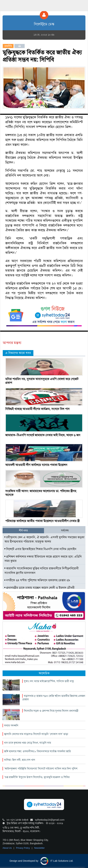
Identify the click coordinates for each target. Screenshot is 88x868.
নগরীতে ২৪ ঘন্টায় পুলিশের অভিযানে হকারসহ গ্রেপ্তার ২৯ (37, 580)
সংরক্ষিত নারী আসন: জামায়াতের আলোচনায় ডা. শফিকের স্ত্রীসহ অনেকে (41, 493)
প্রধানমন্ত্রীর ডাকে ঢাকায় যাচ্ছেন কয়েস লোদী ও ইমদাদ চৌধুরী (39, 588)
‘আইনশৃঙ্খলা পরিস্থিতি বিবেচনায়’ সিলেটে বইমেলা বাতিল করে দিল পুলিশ (41, 769)
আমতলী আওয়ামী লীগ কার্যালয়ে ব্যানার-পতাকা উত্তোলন (36, 465)
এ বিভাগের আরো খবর (18, 353)
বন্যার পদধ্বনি (11, 725)
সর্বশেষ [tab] (65, 530)
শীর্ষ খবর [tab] (23, 530)
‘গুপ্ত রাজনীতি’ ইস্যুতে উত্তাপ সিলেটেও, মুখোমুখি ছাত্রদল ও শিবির (37, 777)
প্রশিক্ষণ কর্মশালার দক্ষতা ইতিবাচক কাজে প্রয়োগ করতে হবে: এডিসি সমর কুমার (43, 559)
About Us (7, 848)
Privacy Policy (23, 848)
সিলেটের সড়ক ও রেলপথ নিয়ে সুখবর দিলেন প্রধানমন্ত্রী (51, 711)
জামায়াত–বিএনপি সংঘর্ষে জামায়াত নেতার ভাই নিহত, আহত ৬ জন (43, 435)
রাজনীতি (8, 46)
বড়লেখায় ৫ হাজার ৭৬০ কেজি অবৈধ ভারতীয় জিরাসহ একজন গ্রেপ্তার (54, 698)
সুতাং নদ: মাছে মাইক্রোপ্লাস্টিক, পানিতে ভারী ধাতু (49, 681)
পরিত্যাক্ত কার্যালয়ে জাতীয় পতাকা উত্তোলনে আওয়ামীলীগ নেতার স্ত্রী (42, 521)
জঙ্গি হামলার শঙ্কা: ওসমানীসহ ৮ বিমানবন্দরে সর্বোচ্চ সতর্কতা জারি (37, 751)
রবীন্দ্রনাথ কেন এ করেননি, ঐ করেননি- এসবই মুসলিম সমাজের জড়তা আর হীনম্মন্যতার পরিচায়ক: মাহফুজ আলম (44, 539)
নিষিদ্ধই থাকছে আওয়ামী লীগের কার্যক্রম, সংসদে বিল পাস (37, 409)
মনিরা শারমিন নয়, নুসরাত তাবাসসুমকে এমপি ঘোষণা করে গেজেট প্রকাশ (42, 381)
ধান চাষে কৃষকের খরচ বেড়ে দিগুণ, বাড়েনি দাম (28, 743)
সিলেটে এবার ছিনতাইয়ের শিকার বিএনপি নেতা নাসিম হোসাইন (40, 549)
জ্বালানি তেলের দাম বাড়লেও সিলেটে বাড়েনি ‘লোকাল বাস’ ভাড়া (36, 734)
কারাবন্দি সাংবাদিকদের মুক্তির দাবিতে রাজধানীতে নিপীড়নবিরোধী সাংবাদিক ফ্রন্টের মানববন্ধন (42, 571)
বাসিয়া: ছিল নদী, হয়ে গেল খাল (20, 760)
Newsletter (39, 848)
